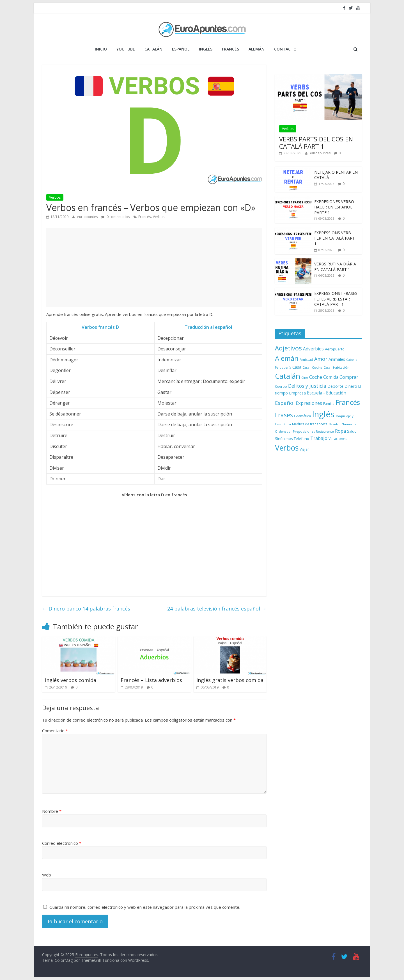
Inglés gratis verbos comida (230, 680)
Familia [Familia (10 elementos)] (329, 403)
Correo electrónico (62, 843)
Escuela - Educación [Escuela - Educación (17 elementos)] (327, 393)
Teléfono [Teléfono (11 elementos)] (301, 439)
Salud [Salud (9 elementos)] (352, 431)
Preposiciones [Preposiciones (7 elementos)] (304, 431)
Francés (144, 217)
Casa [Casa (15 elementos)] (297, 367)
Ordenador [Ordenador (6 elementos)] (283, 432)
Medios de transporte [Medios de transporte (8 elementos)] (310, 424)
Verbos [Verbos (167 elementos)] (287, 448)
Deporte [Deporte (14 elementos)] (335, 386)
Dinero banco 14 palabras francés (86, 609)
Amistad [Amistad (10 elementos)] (306, 359)
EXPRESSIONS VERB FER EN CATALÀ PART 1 (335, 238)
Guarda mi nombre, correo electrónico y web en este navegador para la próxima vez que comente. (145, 907)
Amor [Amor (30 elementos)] (321, 359)
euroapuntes (88, 217)
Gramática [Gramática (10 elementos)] (302, 416)
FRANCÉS (230, 49)
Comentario (55, 731)
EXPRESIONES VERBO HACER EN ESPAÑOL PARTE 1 (334, 207)
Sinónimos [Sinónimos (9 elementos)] (284, 439)
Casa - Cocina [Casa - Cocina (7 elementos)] (312, 367)
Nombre (52, 811)
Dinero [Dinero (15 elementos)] (351, 386)
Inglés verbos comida (71, 680)
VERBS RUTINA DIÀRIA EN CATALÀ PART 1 (335, 267)
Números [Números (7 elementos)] (349, 424)
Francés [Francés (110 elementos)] (348, 402)
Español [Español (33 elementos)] (285, 403)
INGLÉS (206, 49)
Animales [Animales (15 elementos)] (337, 359)
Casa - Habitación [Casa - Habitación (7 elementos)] (336, 367)
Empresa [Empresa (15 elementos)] (297, 393)
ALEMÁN (257, 49)
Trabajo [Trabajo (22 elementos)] (319, 438)
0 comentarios (115, 217)
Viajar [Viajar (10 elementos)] (304, 449)
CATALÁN (153, 49)
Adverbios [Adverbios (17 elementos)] (313, 349)
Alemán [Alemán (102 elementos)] (287, 358)
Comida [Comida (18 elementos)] (331, 377)
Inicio (101, 49)
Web (47, 875)
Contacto (285, 49)
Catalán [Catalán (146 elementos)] (288, 376)
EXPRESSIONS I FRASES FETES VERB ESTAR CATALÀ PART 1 (336, 299)
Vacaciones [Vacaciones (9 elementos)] (338, 439)
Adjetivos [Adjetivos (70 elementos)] (288, 348)
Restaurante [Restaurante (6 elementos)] (325, 432)
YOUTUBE (126, 49)
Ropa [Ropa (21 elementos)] (340, 431)
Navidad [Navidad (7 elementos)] (335, 424)
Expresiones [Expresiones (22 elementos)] (309, 403)
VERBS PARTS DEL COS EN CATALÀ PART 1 (316, 143)
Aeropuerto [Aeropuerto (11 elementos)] (335, 349)
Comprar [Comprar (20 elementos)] (349, 377)
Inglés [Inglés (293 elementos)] (323, 414)
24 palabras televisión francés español (217, 609)
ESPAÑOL (181, 49)
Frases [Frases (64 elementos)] (284, 415)
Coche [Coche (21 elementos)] (316, 377)
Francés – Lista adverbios (151, 680)
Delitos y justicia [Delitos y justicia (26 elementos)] (307, 386)
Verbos (55, 197)
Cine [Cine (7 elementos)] (305, 377)
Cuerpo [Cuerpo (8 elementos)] (281, 386)
